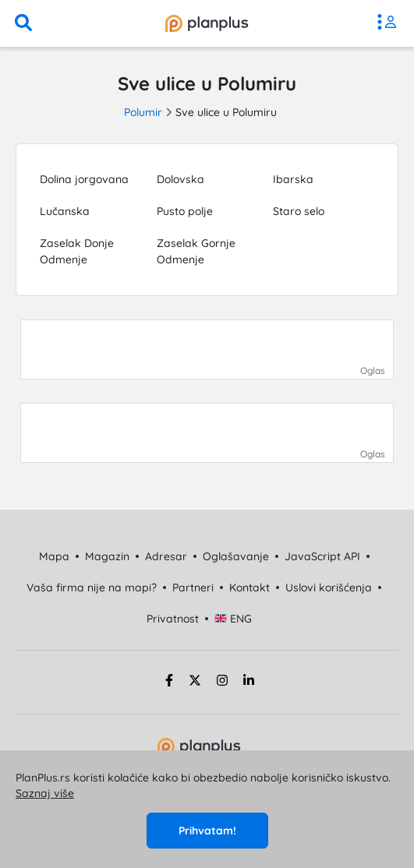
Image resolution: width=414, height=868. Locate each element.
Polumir (143, 112)
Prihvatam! (207, 831)
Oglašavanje (236, 556)
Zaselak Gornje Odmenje (196, 251)
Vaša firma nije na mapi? (92, 587)
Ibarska (293, 179)
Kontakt (249, 587)
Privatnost (173, 619)
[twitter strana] (195, 683)
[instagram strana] (222, 683)
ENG (234, 619)
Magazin (107, 556)
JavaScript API (322, 556)
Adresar (166, 556)
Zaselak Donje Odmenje (77, 251)
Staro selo (299, 211)
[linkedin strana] (249, 683)
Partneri (193, 587)
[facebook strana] (167, 683)
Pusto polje (185, 211)
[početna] (207, 23)
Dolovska (180, 179)
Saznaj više (45, 793)
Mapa (54, 556)
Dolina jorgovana (84, 179)
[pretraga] (23, 23)
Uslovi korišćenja (329, 587)
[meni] (391, 23)
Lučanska (65, 211)
